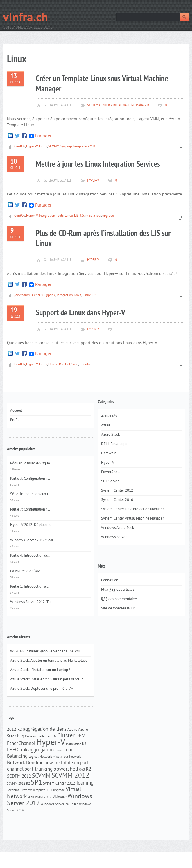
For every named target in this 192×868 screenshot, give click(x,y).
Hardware (109, 453)
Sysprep (66, 147)
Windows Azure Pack (117, 528)
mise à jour (93, 216)
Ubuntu (85, 365)
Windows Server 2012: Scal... (33, 540)
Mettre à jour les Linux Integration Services (98, 164)
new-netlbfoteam (62, 763)
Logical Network (40, 757)
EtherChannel (21, 744)
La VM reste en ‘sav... (26, 571)
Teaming (85, 783)
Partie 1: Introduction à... (30, 587)
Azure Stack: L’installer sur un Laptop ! (40, 670)
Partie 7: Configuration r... (30, 510)
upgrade (108, 216)
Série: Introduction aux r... (31, 494)
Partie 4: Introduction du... (31, 556)
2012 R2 (15, 730)
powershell (66, 769)
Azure (72, 730)
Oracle (53, 365)
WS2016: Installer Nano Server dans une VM (45, 652)
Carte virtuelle (35, 737)
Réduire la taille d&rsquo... (32, 463)
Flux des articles (118, 590)
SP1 (36, 783)
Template (80, 147)
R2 (88, 769)
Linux (43, 147)
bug (21, 736)
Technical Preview (19, 790)
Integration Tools (51, 216)
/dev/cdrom (23, 295)
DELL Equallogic (114, 444)
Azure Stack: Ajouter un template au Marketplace (49, 661)
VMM (91, 147)
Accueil (16, 411)
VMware (60, 797)
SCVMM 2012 (70, 776)
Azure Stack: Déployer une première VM (42, 689)
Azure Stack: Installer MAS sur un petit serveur (46, 680)
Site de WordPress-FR (118, 609)
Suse (75, 365)
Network (75, 757)
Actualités (109, 416)
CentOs (20, 147)
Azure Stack (110, 435)
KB (84, 744)
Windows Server (114, 537)
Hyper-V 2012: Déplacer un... (33, 525)
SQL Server (110, 481)
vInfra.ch (25, 18)
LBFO (13, 750)
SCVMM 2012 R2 (18, 784)
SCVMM (54, 147)
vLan (31, 797)
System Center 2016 (117, 500)
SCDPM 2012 (19, 777)
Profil (14, 420)
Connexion (110, 581)
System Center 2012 (59, 783)
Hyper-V (32, 147)
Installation (74, 744)
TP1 (49, 790)
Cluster (66, 736)
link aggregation (37, 750)
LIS (94, 295)
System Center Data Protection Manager (132, 509)
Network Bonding (25, 763)
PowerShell (110, 472)
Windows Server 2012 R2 (59, 804)
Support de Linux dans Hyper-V (80, 313)
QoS (82, 770)
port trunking (38, 769)
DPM (80, 736)
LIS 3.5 (79, 216)
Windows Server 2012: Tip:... (33, 602)
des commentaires (119, 599)
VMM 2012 (43, 797)
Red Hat (65, 365)
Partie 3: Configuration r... (30, 479)
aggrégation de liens (45, 730)
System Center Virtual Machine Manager (118, 105)
